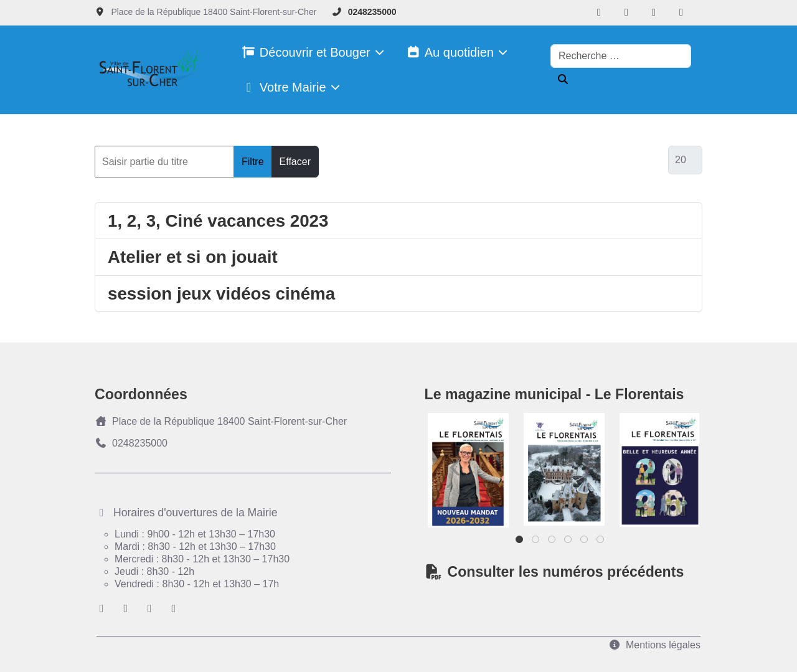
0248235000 (372, 12)
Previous (456, 468)
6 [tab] (601, 542)
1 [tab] (520, 542)
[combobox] (621, 56)
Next (671, 468)
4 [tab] (569, 542)
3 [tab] (553, 542)
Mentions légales (654, 645)
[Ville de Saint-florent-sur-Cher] (148, 70)
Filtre (253, 162)
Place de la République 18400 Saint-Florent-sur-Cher (221, 421)
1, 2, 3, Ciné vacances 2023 (218, 221)
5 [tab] (585, 542)
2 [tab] (536, 542)
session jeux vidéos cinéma (221, 294)
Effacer (295, 162)
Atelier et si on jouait (193, 257)
